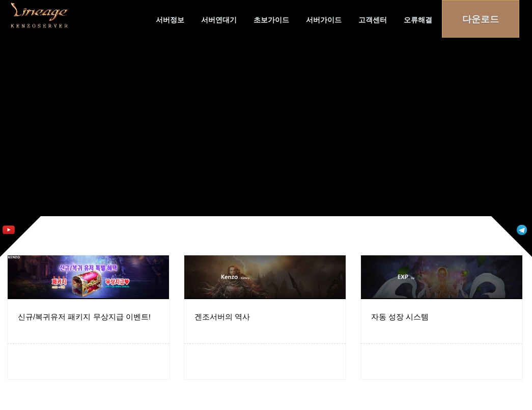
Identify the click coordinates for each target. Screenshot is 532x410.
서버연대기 (219, 20)
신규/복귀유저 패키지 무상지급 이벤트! (84, 317)
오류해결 (418, 20)
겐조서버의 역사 (222, 317)
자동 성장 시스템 (400, 317)
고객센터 (373, 20)
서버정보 (170, 20)
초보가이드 (271, 20)
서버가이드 (324, 20)
